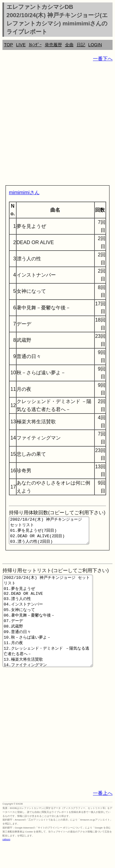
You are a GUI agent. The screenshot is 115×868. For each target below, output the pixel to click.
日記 (81, 45)
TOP (8, 45)
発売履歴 (53, 45)
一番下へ (103, 59)
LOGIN (95, 45)
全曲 (69, 45)
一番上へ (103, 817)
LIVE (21, 45)
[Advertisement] (57, 125)
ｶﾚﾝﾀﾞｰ (35, 45)
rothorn (6, 863)
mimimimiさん (24, 192)
